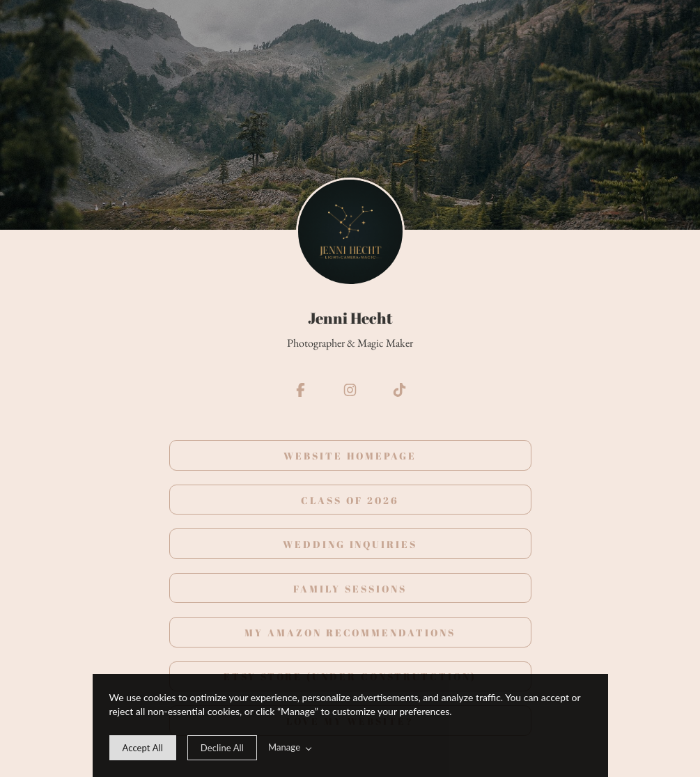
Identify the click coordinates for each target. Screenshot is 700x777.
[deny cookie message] (222, 748)
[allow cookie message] (143, 748)
